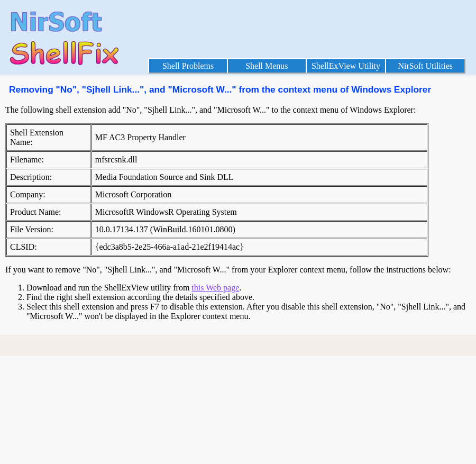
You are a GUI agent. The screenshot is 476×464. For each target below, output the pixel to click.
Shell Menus (267, 66)
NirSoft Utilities (425, 66)
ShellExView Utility (346, 66)
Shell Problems (188, 66)
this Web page (215, 288)
